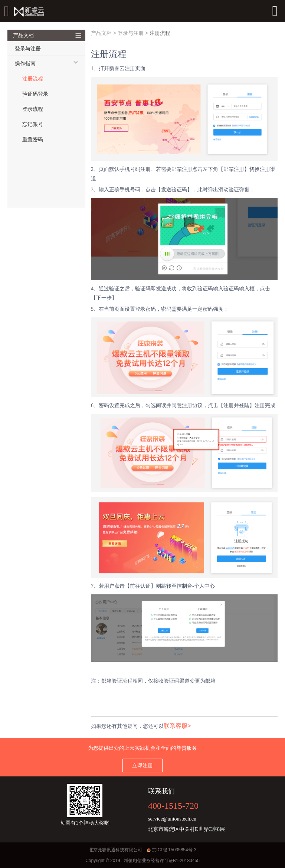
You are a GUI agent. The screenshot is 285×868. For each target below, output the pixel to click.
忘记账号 (33, 124)
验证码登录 (35, 94)
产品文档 (101, 33)
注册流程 (33, 79)
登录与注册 (131, 33)
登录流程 (33, 109)
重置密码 (33, 140)
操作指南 (25, 64)
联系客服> (177, 726)
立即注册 (142, 765)
